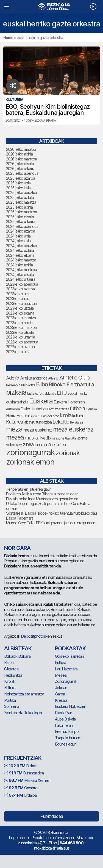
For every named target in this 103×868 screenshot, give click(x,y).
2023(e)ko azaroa (20, 289)
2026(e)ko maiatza (21, 149)
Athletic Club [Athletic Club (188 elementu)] (74, 377)
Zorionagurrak (66, 681)
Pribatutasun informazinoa (52, 838)
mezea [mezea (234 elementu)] (15, 437)
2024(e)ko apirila (19, 265)
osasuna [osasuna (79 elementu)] (58, 438)
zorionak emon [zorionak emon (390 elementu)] (30, 462)
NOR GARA (17, 548)
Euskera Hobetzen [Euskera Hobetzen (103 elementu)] (69, 402)
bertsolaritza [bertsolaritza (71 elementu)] (27, 385)
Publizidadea (52, 816)
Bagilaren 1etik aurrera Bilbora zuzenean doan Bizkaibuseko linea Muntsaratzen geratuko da (42, 496)
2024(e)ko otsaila (20, 275)
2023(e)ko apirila (19, 323)
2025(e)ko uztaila (20, 197)
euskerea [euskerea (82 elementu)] (13, 409)
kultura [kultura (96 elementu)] (77, 416)
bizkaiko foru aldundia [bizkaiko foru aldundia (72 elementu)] (42, 394)
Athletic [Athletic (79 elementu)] (53, 378)
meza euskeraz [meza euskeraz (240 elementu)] (73, 429)
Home (8, 38)
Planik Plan (63, 713)
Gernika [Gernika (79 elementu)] (91, 409)
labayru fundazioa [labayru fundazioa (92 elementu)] (38, 422)
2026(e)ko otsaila (20, 164)
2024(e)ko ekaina (20, 255)
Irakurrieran (64, 725)
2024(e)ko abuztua (21, 246)
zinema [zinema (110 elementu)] (41, 445)
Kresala (61, 700)
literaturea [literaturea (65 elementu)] (76, 422)
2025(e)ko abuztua (21, 193)
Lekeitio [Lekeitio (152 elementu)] (61, 422)
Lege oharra (19, 838)
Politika (10, 700)
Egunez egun (66, 744)
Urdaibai (21, 795)
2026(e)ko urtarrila (21, 169)
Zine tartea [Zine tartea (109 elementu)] (57, 445)
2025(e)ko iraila (18, 188)
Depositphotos (33, 636)
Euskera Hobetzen (70, 706)
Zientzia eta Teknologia (23, 713)
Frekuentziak (23, 758)
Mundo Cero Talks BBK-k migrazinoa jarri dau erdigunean (51, 523)
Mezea (61, 675)
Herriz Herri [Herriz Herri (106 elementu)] (15, 416)
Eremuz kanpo (67, 731)
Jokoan (61, 688)
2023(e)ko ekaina (20, 313)
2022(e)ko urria (18, 352)
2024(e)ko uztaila (20, 250)
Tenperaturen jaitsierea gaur (28, 489)
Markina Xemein (27, 780)
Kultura (60, 663)
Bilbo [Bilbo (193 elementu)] (42, 384)
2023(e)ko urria (18, 294)
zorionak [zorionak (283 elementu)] (68, 453)
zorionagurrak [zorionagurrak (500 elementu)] (30, 452)
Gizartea (11, 669)
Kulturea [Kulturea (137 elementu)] (14, 422)
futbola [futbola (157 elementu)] (77, 409)
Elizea (9, 663)
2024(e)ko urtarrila (21, 279)
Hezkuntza (13, 675)
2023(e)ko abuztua (21, 303)
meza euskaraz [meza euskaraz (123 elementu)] (38, 430)
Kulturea (11, 688)
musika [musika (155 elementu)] (32, 438)
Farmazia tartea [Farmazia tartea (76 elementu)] (58, 409)
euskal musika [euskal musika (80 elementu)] (77, 393)
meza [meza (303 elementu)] (14, 429)
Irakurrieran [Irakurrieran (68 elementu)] (32, 416)
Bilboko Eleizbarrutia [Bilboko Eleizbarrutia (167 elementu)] (71, 384)
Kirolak (10, 681)
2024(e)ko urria (18, 236)
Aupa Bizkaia (65, 719)
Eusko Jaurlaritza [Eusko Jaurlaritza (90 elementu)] (34, 409)
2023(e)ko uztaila (20, 308)
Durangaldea (24, 773)
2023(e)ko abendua (22, 284)
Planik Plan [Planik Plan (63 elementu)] (71, 439)
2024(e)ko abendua (22, 226)
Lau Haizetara (66, 669)
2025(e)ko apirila (19, 207)
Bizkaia (21, 766)
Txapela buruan (67, 738)
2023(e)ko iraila (18, 298)
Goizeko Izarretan (69, 656)
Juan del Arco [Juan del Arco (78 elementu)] (49, 416)
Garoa (60, 694)
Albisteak (18, 648)
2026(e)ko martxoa (21, 159)
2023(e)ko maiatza (21, 318)
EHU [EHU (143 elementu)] (62, 393)
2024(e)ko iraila (18, 241)
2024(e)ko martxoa (21, 270)
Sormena (12, 706)
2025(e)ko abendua (22, 173)
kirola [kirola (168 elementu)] (66, 415)
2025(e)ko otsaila (20, 217)
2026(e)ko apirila (19, 154)
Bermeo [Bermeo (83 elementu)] (12, 385)
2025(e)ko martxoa (21, 212)
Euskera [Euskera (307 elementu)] (41, 401)
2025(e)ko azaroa (20, 178)
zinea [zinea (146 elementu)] (28, 444)
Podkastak (70, 648)
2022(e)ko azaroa (20, 347)
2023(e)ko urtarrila (20, 337)
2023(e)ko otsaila (20, 332)
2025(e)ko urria (18, 183)
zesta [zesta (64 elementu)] (19, 445)
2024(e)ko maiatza (21, 260)
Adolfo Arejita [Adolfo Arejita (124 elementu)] (19, 378)
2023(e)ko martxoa (21, 327)
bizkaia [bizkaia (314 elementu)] (16, 392)
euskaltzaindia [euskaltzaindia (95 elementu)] (17, 402)
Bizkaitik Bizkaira (17, 656)
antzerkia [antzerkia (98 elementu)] (40, 378)
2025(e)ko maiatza (21, 202)
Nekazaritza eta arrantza (24, 694)
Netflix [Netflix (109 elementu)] (46, 438)
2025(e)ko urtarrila (21, 221)
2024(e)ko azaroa (20, 231)
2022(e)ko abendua (22, 342)
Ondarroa (22, 788)
